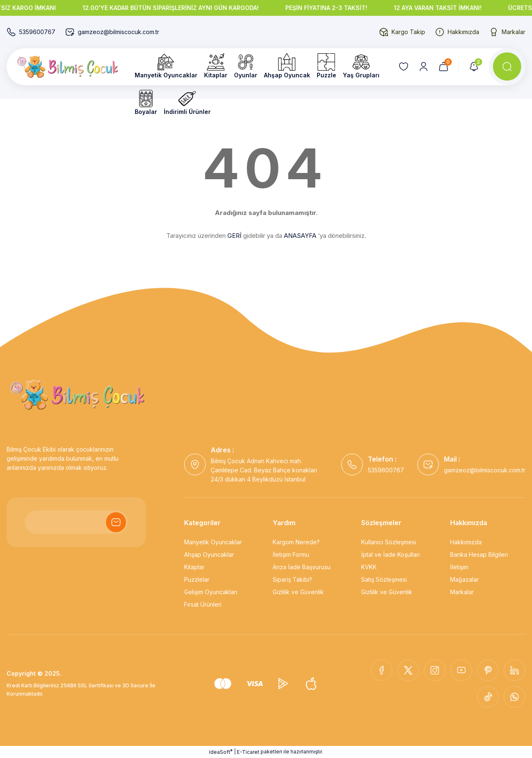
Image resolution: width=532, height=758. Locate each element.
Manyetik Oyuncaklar (213, 542)
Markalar (462, 592)
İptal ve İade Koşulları (390, 554)
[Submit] (116, 522)
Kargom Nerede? (296, 542)
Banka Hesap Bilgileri (479, 554)
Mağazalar (464, 579)
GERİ (234, 236)
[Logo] (67, 67)
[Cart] (443, 67)
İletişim (459, 567)
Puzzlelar (197, 579)
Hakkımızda (466, 542)
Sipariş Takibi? (292, 579)
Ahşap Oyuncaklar (209, 554)
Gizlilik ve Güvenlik (298, 592)
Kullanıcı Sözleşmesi (389, 542)
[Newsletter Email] (76, 522)
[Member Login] (424, 67)
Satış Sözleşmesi (384, 579)
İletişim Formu (291, 554)
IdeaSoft (221, 752)
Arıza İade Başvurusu (302, 567)
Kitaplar (194, 567)
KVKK (369, 567)
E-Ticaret (248, 752)
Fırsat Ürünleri (203, 604)
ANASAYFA (300, 236)
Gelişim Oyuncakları (211, 592)
